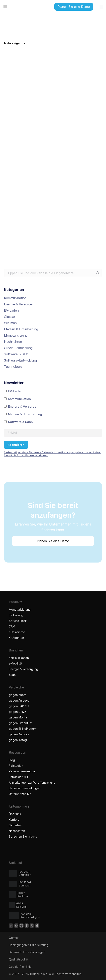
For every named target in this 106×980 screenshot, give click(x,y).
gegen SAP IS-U (20, 706)
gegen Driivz (17, 712)
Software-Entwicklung (20, 360)
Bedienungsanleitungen (25, 788)
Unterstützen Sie (20, 794)
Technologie (13, 367)
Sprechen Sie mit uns (23, 836)
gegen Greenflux (20, 723)
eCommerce (17, 632)
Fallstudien (16, 766)
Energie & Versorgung (23, 669)
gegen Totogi (19, 740)
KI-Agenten (17, 638)
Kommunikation (15, 298)
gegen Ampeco (19, 700)
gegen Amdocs (19, 734)
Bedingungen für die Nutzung (29, 945)
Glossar (10, 317)
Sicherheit (16, 825)
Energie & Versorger (19, 304)
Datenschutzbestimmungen (27, 952)
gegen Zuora (18, 695)
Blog (12, 760)
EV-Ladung (16, 615)
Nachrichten (13, 342)
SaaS (12, 675)
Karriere (14, 820)
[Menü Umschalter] (5, 7)
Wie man (10, 323)
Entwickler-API (18, 777)
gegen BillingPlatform (23, 729)
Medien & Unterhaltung (21, 329)
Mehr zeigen (15, 43)
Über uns (15, 814)
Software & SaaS (17, 354)
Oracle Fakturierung (18, 348)
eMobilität (15, 663)
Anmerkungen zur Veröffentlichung (32, 783)
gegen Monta (18, 717)
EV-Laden (11, 310)
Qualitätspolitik (19, 959)
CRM (12, 626)
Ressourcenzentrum (22, 771)
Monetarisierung (16, 335)
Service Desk (18, 621)
